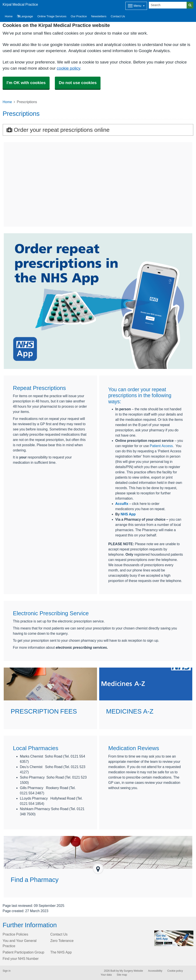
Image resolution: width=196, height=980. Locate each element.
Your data (106, 975)
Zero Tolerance (62, 941)
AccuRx (122, 504)
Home (7, 102)
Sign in (7, 971)
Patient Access (161, 446)
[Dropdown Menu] (136, 6)
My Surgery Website (131, 971)
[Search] (168, 5)
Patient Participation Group (23, 952)
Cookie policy (175, 971)
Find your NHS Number (21, 959)
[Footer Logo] (174, 938)
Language (25, 16)
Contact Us (118, 16)
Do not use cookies (78, 83)
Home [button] (9, 16)
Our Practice (79, 16)
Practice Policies (15, 934)
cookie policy (69, 68)
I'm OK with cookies (26, 83)
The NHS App (61, 952)
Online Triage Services (52, 16)
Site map (122, 975)
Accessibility (155, 971)
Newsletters (99, 16)
